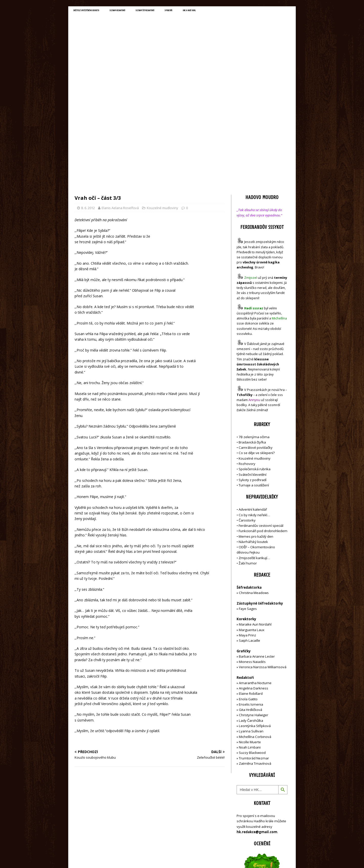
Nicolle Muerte (250, 635)
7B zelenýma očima (254, 330)
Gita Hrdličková (251, 603)
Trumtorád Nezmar (254, 652)
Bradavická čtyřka (252, 336)
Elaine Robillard (251, 587)
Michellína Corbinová (255, 630)
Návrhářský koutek (253, 435)
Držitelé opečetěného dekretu (97, 12)
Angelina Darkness (253, 582)
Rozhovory (247, 357)
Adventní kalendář (253, 403)
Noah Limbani (250, 641)
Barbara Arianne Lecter (257, 550)
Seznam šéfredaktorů (188, 12)
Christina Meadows (254, 486)
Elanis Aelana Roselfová (120, 102)
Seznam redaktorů (146, 12)
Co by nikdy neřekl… (254, 408)
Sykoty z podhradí (253, 373)
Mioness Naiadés (252, 555)
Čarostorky (247, 414)
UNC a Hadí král (252, 12)
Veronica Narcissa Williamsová (263, 561)
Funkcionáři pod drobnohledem (263, 425)
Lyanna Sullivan (251, 625)
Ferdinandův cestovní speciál (261, 419)
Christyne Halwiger (254, 609)
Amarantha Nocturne (255, 576)
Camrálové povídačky (256, 341)
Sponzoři (222, 12)
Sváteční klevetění (253, 368)
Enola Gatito (248, 592)
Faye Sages (248, 502)
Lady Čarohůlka (251, 614)
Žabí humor (248, 457)
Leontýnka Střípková (255, 619)
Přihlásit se (245, 836)
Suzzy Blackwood (252, 646)
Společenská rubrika (255, 363)
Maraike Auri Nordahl (255, 518)
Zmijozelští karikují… (254, 451)
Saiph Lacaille (249, 534)
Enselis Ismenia (251, 598)
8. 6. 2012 (88, 102)
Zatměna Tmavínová (255, 657)
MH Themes (145, 857)
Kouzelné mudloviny (163, 102)
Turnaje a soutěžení (254, 379)
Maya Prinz (247, 529)
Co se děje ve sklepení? (257, 346)
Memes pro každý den (256, 430)
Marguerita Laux (252, 523)
